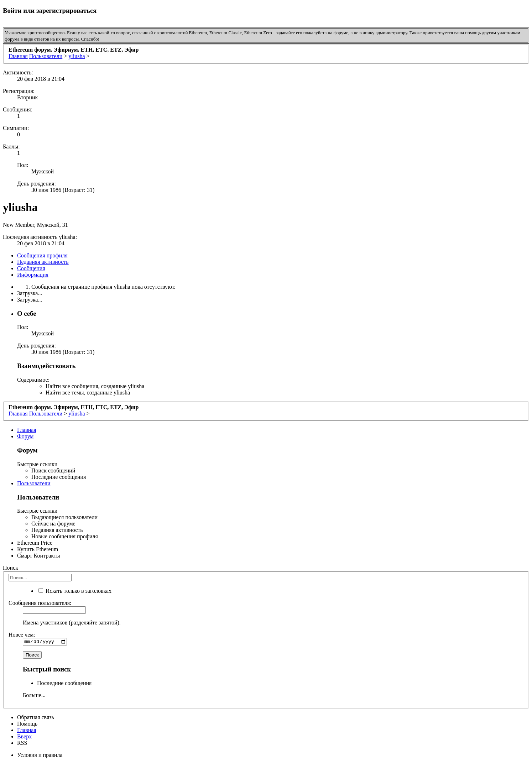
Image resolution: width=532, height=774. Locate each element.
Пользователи (34, 483)
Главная (27, 430)
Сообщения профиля (42, 255)
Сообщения (31, 268)
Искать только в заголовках (75, 591)
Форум (25, 436)
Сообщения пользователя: (40, 603)
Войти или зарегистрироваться (50, 11)
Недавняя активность (43, 262)
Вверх (24, 737)
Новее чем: (22, 635)
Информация (33, 275)
